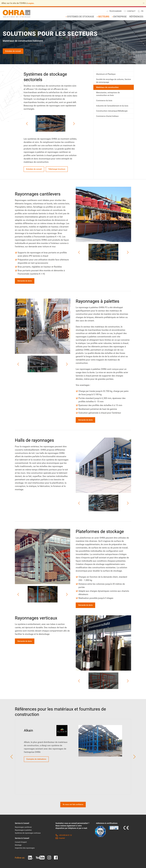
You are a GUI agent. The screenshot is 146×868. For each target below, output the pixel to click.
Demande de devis (26, 290)
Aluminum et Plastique (108, 75)
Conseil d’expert (21, 855)
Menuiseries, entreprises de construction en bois (110, 97)
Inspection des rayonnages (26, 861)
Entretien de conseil (15, 52)
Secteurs (104, 17)
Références (136, 17)
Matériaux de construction (110, 90)
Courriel (60, 851)
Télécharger (114, 11)
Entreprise (120, 17)
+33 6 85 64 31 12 (64, 848)
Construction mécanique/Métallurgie (108, 121)
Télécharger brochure (37, 177)
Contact (130, 11)
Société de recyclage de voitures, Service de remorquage (113, 83)
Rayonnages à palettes (24, 843)
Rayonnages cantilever (24, 840)
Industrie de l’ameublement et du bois (113, 112)
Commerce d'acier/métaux (110, 128)
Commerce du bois (106, 105)
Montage (19, 858)
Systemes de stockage (81, 17)
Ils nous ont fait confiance (73, 817)
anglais (32, 3)
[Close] (144, 3)
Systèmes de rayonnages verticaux (29, 846)
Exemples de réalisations (39, 771)
